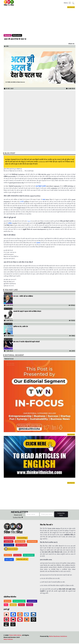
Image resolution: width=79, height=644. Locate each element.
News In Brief (11, 549)
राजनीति (22, 202)
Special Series (9, 545)
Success (8, 35)
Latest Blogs (9, 541)
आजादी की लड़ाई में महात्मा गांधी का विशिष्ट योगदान (27, 311)
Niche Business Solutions (58, 636)
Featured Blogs (22, 538)
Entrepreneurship (19, 601)
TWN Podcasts (32, 541)
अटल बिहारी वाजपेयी (41, 186)
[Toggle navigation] (67, 3)
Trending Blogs (9, 538)
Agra (29, 221)
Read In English (21, 545)
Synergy (13, 605)
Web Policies (8, 639)
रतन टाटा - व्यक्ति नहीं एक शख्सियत (23, 296)
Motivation (17, 35)
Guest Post (17, 555)
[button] (73, 3)
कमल (44, 200)
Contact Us (8, 555)
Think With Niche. (15, 635)
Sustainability (32, 601)
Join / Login (9, 560)
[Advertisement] (41, 18)
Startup (21, 605)
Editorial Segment (14, 355)
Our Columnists (29, 555)
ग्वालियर (10, 223)
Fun (6, 605)
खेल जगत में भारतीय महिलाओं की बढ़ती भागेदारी (26, 342)
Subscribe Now (61, 514)
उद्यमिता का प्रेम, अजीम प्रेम (21, 327)
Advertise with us (22, 559)
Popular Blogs (20, 541)
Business (7, 601)
